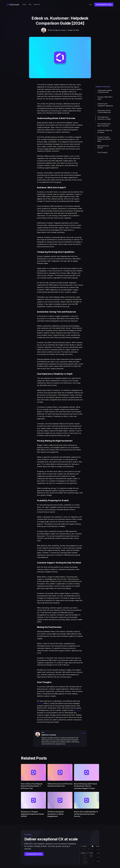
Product (24, 4)
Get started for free (104, 5)
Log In (90, 4)
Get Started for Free (34, 854)
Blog (30, 4)
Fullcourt (40, 703)
